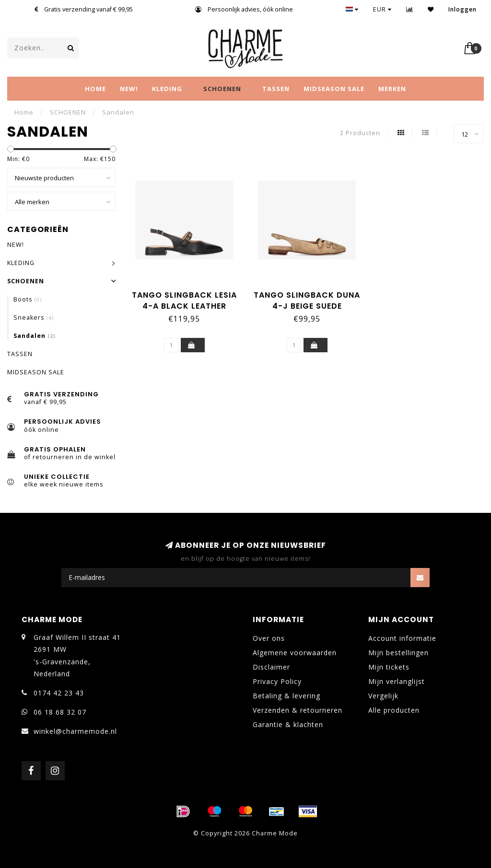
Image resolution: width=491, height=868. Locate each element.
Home (95, 89)
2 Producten (360, 133)
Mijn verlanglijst (397, 681)
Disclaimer (271, 667)
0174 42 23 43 (59, 693)
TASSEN (276, 89)
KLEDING (167, 89)
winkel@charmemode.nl (75, 731)
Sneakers (34, 318)
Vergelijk (383, 696)
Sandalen (35, 336)
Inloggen (462, 9)
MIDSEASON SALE (334, 89)
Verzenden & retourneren (298, 710)
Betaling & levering (286, 696)
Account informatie (402, 638)
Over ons (269, 638)
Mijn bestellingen (398, 653)
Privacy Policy (277, 681)
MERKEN (392, 89)
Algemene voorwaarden (295, 653)
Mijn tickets (389, 667)
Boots (28, 299)
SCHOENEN (222, 89)
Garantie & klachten (288, 724)
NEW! (129, 89)
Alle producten (394, 710)
